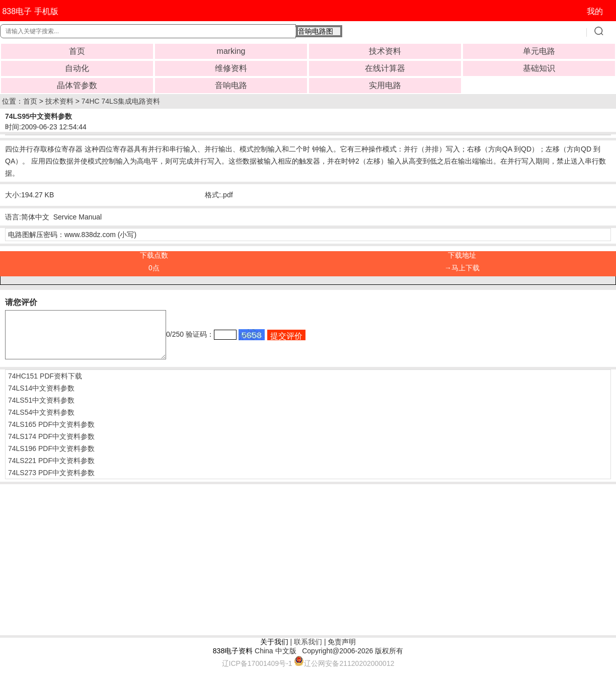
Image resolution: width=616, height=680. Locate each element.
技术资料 (385, 51)
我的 (595, 11)
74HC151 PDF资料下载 (45, 385)
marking (231, 51)
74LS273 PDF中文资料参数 (51, 482)
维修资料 (231, 68)
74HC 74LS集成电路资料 (121, 101)
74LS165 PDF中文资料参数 (51, 433)
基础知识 (539, 68)
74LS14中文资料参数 (41, 397)
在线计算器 (385, 68)
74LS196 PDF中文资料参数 (51, 458)
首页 (77, 51)
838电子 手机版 (30, 11)
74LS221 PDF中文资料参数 (51, 470)
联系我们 (308, 651)
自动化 (77, 68)
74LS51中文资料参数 (41, 409)
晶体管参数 (77, 85)
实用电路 (385, 85)
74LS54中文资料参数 (41, 421)
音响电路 (231, 85)
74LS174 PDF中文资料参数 (51, 445)
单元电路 (539, 51)
